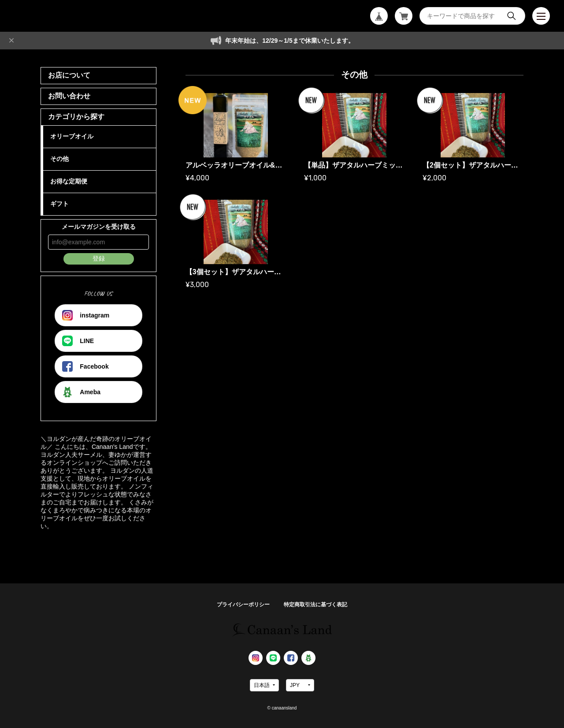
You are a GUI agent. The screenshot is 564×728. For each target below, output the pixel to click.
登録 (99, 258)
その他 (59, 159)
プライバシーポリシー (243, 605)
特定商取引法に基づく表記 (315, 605)
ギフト (59, 204)
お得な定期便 (69, 181)
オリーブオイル (72, 136)
